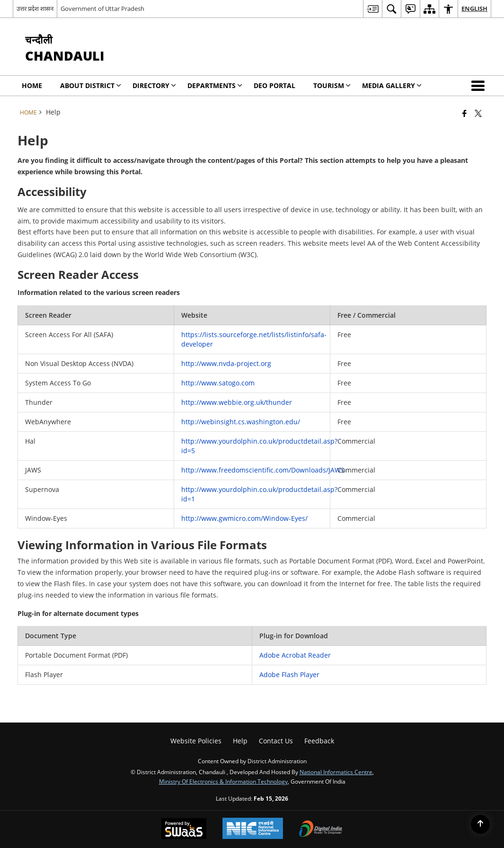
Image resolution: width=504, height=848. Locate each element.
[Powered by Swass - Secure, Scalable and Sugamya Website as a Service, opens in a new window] (184, 830)
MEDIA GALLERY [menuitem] (392, 85)
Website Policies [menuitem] (196, 741)
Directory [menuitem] (154, 85)
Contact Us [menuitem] (276, 741)
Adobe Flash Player (289, 674)
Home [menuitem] (32, 85)
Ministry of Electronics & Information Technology (223, 781)
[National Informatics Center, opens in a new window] (253, 829)
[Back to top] (480, 824)
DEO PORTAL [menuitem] (274, 85)
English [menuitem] (474, 9)
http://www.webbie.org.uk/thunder (237, 402)
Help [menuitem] (240, 741)
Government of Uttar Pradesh (102, 9)
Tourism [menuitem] (332, 85)
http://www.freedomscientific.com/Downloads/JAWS (263, 470)
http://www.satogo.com (218, 383)
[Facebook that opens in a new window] (464, 113)
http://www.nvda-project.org (226, 363)
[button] (480, 86)
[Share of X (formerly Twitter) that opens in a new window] (478, 113)
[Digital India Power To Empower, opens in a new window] (321, 830)
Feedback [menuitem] (319, 741)
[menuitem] (372, 9)
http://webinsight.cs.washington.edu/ (241, 422)
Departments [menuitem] (215, 85)
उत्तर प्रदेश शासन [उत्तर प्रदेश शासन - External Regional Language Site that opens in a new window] (35, 9)
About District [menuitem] (91, 85)
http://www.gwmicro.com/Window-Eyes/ (244, 518)
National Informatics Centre (336, 772)
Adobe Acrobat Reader (295, 655)
